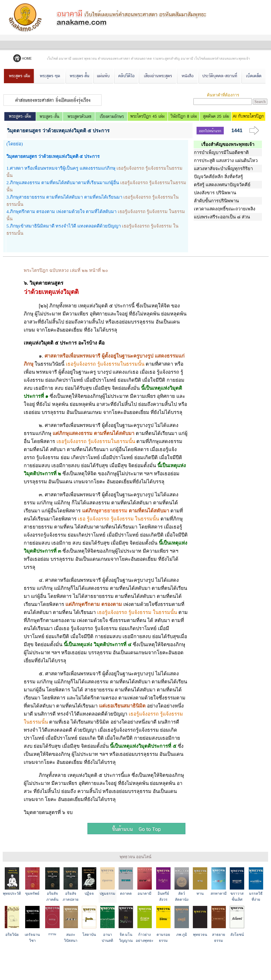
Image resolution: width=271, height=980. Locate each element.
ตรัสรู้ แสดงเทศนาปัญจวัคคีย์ (222, 185)
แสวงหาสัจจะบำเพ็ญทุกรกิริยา (223, 169)
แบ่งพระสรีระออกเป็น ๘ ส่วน (222, 217)
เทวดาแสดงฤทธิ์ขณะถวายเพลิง (225, 209)
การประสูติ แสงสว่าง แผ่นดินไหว (226, 161)
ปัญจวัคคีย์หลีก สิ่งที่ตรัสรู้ (218, 177)
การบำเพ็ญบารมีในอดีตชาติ (221, 152)
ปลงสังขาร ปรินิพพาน (215, 193)
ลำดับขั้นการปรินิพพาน (216, 201)
